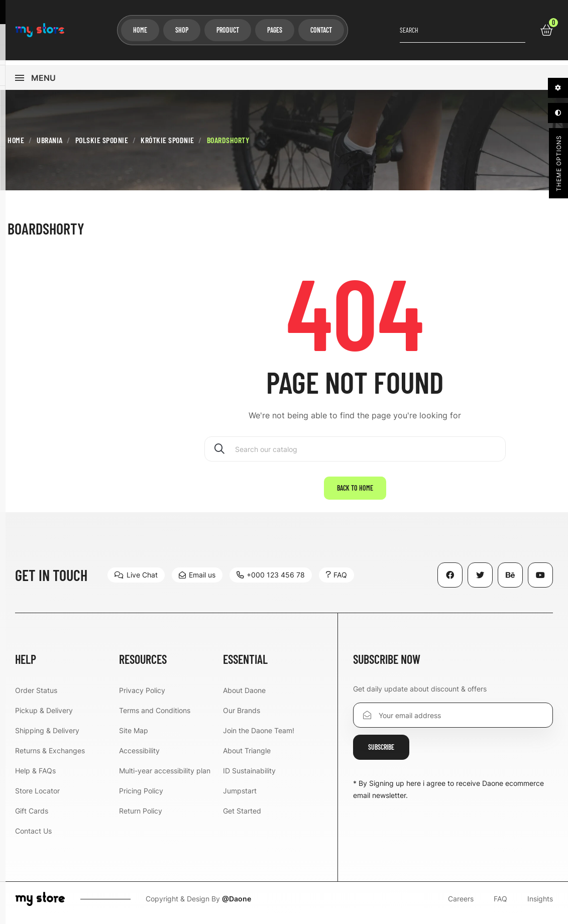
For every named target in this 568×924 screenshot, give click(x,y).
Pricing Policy (141, 797)
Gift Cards (32, 817)
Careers (461, 905)
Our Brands (242, 716)
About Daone (244, 696)
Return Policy (141, 817)
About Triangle (247, 757)
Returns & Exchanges (50, 757)
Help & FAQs (35, 777)
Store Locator (37, 797)
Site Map (134, 736)
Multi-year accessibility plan (165, 777)
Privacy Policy (142, 696)
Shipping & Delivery (47, 736)
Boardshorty (46, 235)
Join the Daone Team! (259, 736)
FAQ (500, 905)
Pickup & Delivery (44, 716)
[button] (136, 581)
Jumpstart (240, 797)
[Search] (355, 455)
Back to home (355, 494)
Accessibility (139, 757)
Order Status (36, 696)
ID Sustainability (249, 777)
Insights (540, 905)
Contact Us (33, 837)
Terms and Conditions (155, 716)
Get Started (242, 817)
